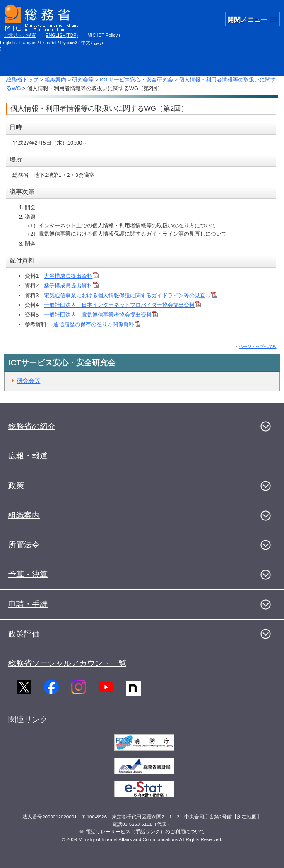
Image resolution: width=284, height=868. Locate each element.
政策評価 (24, 634)
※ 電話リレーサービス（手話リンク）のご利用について (142, 832)
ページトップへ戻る (258, 347)
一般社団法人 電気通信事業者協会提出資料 (101, 315)
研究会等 (83, 80)
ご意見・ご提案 (20, 35)
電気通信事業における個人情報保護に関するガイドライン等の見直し (130, 295)
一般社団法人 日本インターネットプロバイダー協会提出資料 (122, 305)
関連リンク (28, 719)
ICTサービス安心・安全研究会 (136, 80)
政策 (16, 485)
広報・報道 (28, 456)
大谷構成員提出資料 (71, 276)
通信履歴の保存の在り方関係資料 (97, 324)
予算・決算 (28, 574)
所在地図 (247, 817)
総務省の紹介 (32, 426)
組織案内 (55, 80)
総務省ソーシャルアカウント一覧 (67, 663)
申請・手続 (28, 604)
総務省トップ (22, 80)
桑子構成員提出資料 (71, 285)
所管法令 (24, 545)
